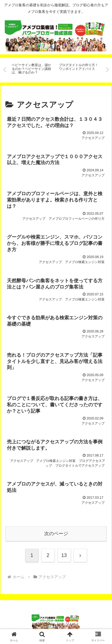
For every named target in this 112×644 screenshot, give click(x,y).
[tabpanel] (32, 69)
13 (64, 555)
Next (108, 70)
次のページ (56, 534)
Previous (4, 70)
